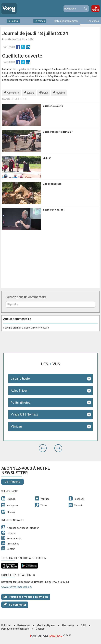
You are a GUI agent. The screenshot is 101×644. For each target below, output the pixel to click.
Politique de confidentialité (15, 629)
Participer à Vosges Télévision (26, 597)
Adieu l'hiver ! (20, 391)
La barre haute (20, 379)
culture (30, 93)
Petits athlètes (21, 403)
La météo (40, 21)
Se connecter (15, 604)
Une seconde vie (52, 184)
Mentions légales (46, 625)
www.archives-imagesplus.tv (17, 587)
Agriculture (13, 93)
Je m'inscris (12, 482)
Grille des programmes (66, 21)
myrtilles (60, 93)
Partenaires (24, 625)
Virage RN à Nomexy (24, 414)
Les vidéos (93, 21)
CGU (83, 625)
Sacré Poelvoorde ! (54, 210)
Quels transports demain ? (58, 132)
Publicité (6, 625)
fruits (45, 93)
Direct (96, 10)
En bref (47, 158)
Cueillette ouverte (53, 106)
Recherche (85, 9)
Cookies (40, 629)
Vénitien (16, 426)
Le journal (13, 21)
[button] (43, 448)
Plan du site (68, 625)
